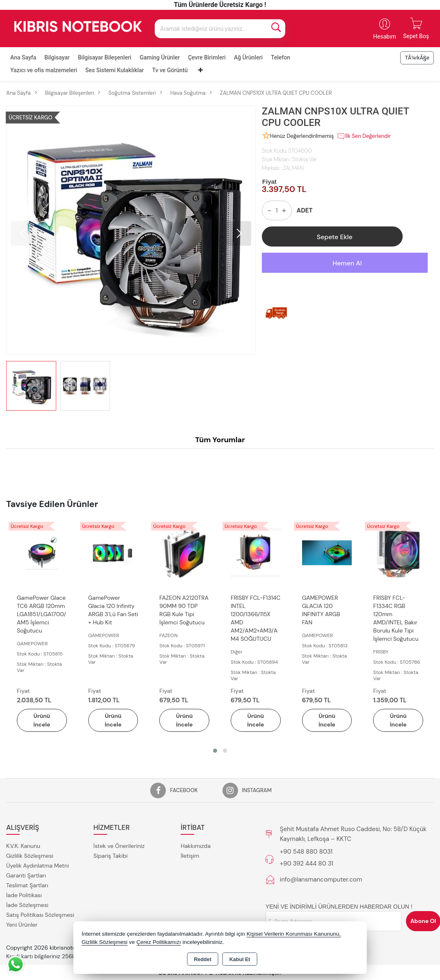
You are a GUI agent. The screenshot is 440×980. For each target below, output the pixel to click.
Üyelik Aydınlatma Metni (38, 866)
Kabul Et (240, 959)
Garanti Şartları (26, 876)
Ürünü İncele (42, 720)
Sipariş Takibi (111, 856)
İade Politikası (24, 895)
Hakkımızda (196, 846)
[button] (239, 233)
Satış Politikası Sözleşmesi (40, 915)
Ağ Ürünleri (248, 57)
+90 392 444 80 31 (307, 864)
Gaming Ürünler (160, 57)
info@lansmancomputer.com (321, 879)
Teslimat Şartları (27, 886)
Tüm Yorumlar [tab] (220, 440)
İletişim (190, 856)
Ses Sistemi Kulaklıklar (115, 70)
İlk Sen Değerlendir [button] (364, 136)
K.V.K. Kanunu (23, 846)
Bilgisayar (57, 57)
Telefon (281, 57)
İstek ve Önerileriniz (119, 846)
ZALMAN (293, 168)
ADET (305, 210)
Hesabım (385, 37)
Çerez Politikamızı (159, 942)
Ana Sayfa (23, 57)
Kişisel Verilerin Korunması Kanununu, (294, 934)
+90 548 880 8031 (306, 852)
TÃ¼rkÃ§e (417, 58)
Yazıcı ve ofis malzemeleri (44, 70)
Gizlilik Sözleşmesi (30, 856)
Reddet (202, 959)
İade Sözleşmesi (27, 905)
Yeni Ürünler (22, 925)
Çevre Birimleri (207, 57)
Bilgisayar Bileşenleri (105, 57)
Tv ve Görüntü (170, 70)
